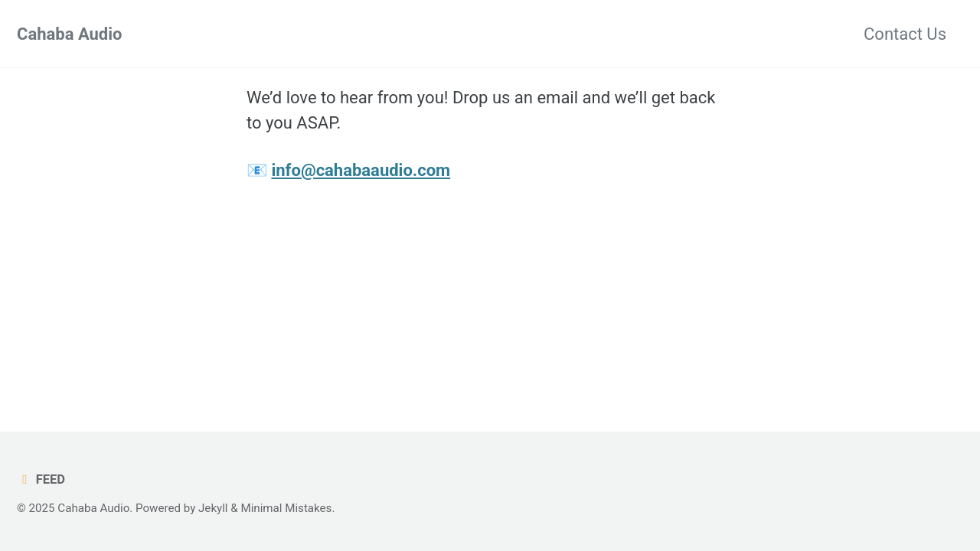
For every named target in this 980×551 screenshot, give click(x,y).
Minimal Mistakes (286, 508)
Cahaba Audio (70, 34)
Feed (41, 479)
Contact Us (905, 34)
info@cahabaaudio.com (361, 170)
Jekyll (213, 508)
